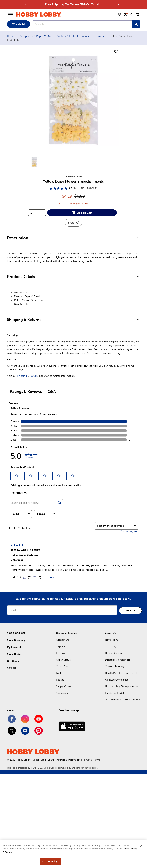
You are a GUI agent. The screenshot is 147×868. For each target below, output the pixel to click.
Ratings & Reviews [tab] (26, 392)
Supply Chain (63, 686)
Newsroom (111, 640)
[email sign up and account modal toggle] (126, 15)
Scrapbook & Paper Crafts (36, 36)
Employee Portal (114, 693)
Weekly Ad (18, 24)
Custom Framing (114, 666)
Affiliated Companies (117, 680)
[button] (73, 238)
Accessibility (63, 693)
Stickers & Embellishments (73, 36)
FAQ (58, 673)
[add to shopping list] (116, 52)
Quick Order (63, 666)
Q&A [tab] (52, 392)
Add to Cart (82, 213)
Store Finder (14, 654)
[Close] (141, 846)
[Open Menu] (10, 15)
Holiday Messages (115, 653)
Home (11, 36)
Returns (34, 376)
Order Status (63, 660)
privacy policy (65, 768)
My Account (14, 647)
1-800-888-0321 (17, 633)
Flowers (99, 36)
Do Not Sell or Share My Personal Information (56, 760)
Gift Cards (13, 661)
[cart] (138, 15)
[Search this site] (136, 24)
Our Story (111, 646)
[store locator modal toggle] (120, 15)
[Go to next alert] (118, 4)
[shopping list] (132, 15)
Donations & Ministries (118, 660)
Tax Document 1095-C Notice (122, 700)
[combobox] (83, 24)
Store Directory (16, 640)
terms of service (84, 768)
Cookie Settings (50, 861)
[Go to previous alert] (26, 4)
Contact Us (62, 640)
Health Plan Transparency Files (122, 673)
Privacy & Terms (91, 760)
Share (74, 223)
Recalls (60, 680)
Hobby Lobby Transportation (121, 686)
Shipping (22, 376)
